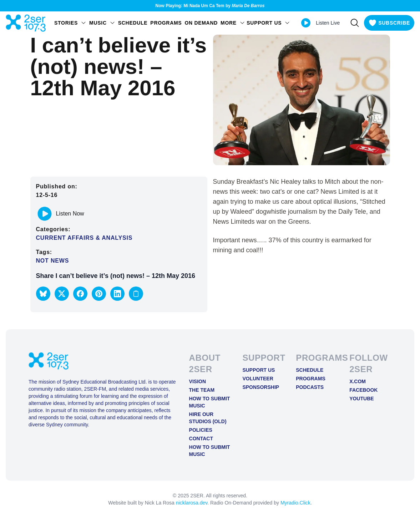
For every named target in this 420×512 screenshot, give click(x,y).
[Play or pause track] (45, 214)
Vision (198, 381)
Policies (201, 430)
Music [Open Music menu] (102, 23)
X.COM (358, 381)
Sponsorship (261, 387)
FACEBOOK (363, 390)
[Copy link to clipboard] (136, 294)
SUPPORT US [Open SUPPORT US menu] (268, 23)
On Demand (201, 23)
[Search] (355, 23)
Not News (53, 261)
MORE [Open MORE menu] (233, 23)
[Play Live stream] (306, 23)
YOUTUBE (361, 399)
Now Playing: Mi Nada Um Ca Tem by (210, 6)
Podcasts (310, 387)
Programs (166, 23)
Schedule (133, 23)
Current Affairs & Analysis (84, 238)
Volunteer (258, 379)
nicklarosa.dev (192, 503)
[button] (43, 294)
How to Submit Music (210, 402)
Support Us (259, 370)
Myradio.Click (295, 503)
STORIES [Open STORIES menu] (70, 23)
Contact (201, 439)
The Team (202, 390)
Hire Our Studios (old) (208, 418)
